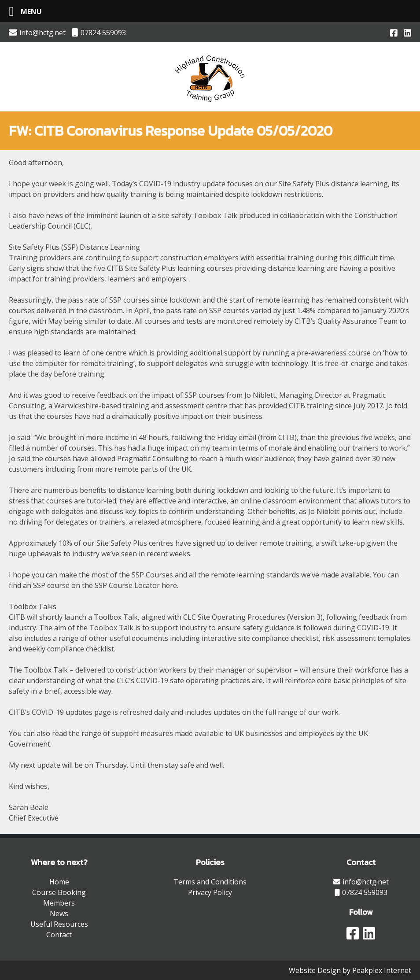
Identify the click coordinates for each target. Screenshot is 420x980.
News (59, 913)
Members (59, 903)
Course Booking (59, 892)
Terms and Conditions (210, 882)
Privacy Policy (210, 892)
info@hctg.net (37, 33)
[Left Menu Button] (22, 11)
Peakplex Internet (382, 970)
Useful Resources (59, 924)
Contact (59, 935)
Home (59, 882)
